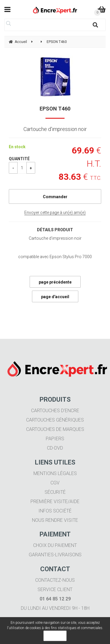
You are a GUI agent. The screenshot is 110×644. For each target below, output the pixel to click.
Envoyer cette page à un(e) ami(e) (55, 213)
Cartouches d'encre (55, 411)
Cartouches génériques (55, 420)
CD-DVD (55, 448)
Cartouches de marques (55, 429)
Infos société (55, 511)
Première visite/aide (55, 501)
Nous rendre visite (55, 520)
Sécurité (55, 492)
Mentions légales (55, 473)
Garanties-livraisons (55, 555)
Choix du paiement (55, 545)
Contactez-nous (55, 580)
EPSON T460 (55, 109)
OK (55, 636)
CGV (55, 483)
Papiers (55, 439)
